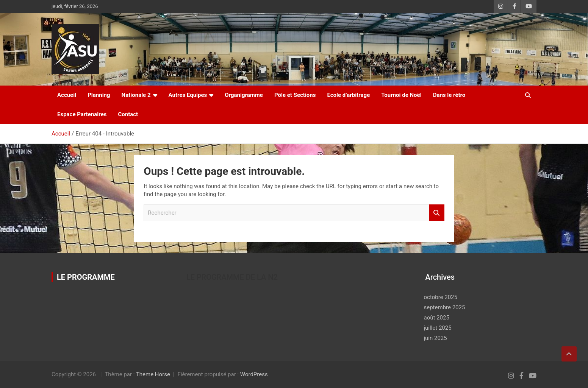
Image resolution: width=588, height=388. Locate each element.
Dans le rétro (449, 95)
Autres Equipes (188, 95)
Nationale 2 (136, 95)
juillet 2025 (438, 328)
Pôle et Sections (295, 95)
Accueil (67, 95)
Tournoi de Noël (401, 95)
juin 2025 (436, 338)
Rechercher (437, 213)
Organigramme (244, 95)
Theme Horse (153, 374)
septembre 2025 (445, 307)
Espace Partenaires (82, 114)
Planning (99, 95)
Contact (128, 114)
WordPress (254, 374)
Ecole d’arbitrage (348, 95)
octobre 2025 (441, 297)
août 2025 (437, 318)
